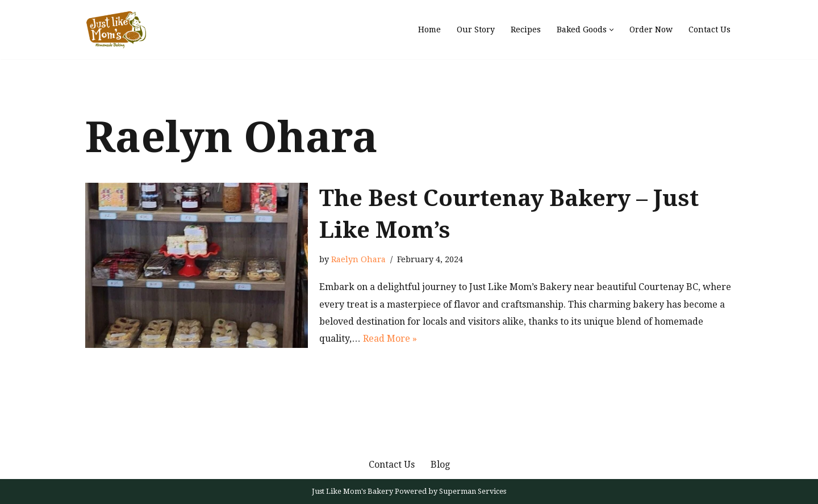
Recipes (526, 30)
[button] (612, 30)
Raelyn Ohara (358, 259)
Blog (440, 465)
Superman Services (473, 491)
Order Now (651, 30)
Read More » (390, 339)
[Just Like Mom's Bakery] (119, 30)
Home (429, 30)
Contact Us (710, 30)
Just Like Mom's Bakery (353, 491)
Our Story (476, 30)
